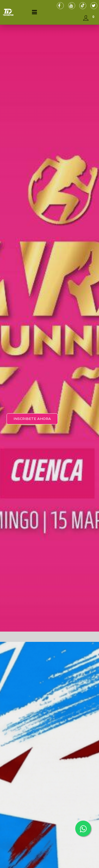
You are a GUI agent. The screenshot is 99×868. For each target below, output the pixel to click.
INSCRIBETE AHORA (32, 419)
